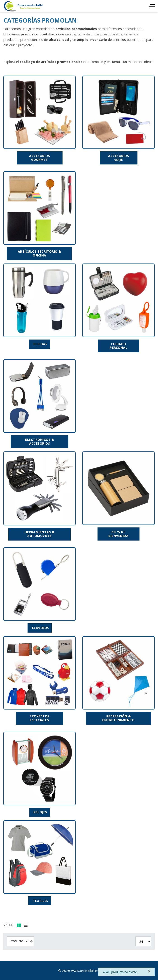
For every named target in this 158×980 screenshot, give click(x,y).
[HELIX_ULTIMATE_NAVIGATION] (152, 6)
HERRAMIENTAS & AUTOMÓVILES (39, 534)
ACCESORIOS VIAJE (118, 158)
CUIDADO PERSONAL (118, 346)
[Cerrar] (149, 971)
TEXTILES (41, 901)
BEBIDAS (40, 344)
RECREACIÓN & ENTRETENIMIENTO (118, 718)
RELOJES (40, 812)
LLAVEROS (41, 628)
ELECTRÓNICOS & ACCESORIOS (39, 441)
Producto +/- (19, 941)
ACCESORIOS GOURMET (39, 158)
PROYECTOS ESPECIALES (39, 718)
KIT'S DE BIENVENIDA (118, 534)
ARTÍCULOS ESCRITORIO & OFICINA (39, 253)
